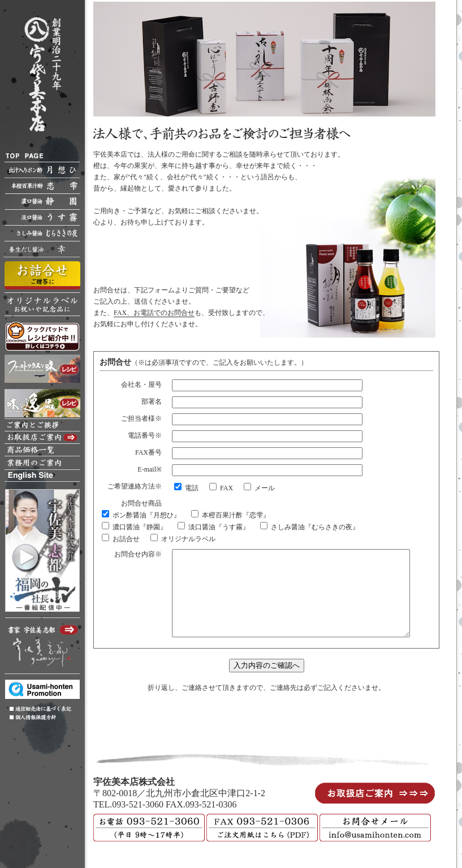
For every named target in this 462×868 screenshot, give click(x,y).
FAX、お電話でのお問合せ (154, 309)
